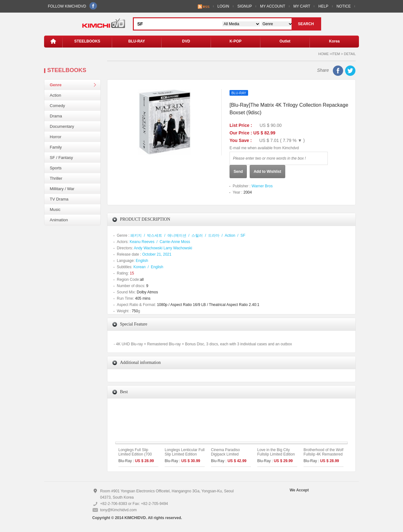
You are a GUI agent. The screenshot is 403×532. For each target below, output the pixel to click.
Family (56, 147)
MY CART (302, 6)
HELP (323, 6)
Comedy (57, 106)
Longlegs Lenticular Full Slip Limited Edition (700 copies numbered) (185, 454)
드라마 (214, 235)
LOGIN (223, 6)
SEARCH (306, 24)
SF (243, 235)
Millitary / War (62, 189)
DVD (186, 41)
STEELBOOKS (87, 41)
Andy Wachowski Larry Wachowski (163, 248)
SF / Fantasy (61, 158)
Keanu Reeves (142, 242)
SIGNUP (245, 6)
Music (55, 209)
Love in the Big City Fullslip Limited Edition (276, 452)
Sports (56, 168)
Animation (59, 220)
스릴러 (197, 235)
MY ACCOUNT (273, 6)
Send (238, 172)
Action (55, 95)
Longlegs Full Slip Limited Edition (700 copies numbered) (135, 454)
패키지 (136, 235)
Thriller (56, 178)
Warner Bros (262, 186)
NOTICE (344, 6)
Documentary (62, 126)
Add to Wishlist (267, 172)
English (142, 261)
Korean (140, 267)
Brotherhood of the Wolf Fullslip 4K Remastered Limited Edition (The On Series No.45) (324, 456)
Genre (56, 85)
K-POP (236, 41)
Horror (56, 137)
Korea (334, 41)
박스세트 (155, 235)
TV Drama (59, 199)
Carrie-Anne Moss (175, 242)
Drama (56, 116)
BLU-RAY (137, 41)
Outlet (285, 41)
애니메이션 (177, 235)
